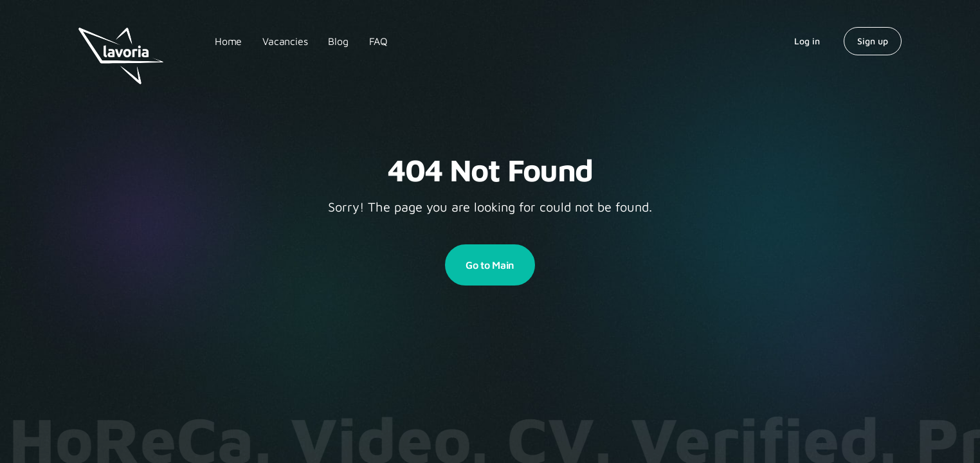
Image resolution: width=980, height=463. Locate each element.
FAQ (378, 41)
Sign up (873, 41)
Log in (807, 41)
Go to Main (490, 265)
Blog (338, 41)
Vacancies (285, 41)
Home (228, 41)
